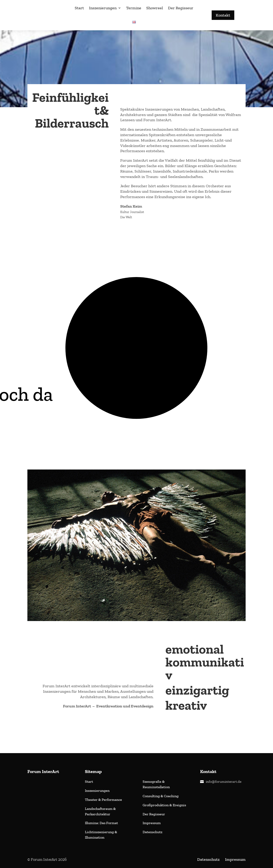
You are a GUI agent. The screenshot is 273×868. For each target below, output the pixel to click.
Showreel (155, 8)
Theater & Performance (104, 800)
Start (79, 8)
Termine (134, 8)
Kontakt (223, 15)
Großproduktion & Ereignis (164, 805)
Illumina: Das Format (101, 823)
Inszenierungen (103, 8)
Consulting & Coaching (161, 796)
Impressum (152, 823)
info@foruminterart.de (224, 781)
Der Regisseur (181, 8)
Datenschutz (152, 832)
